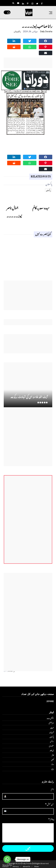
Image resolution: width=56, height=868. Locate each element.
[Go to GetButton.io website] (7, 865)
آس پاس (52, 732)
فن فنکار (52, 750)
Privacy (16, 866)
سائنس (52, 741)
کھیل (52, 760)
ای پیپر (52, 727)
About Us (27, 866)
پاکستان (17, 31)
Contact (5, 866)
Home (37, 866)
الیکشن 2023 (50, 718)
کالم (53, 755)
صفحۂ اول (51, 746)
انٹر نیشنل (51, 723)
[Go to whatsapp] (7, 859)
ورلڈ (53, 764)
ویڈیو (52, 769)
